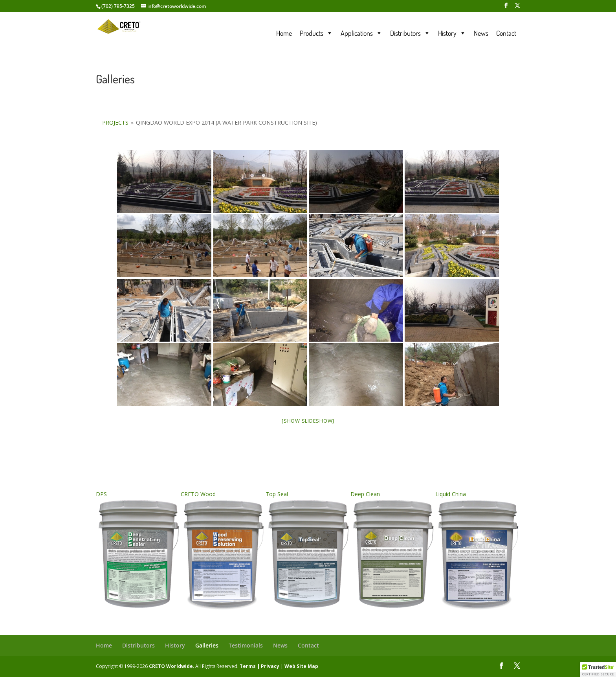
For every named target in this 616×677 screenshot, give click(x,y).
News (481, 33)
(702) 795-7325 (118, 6)
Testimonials (246, 645)
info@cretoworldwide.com (177, 6)
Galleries (207, 645)
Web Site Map (301, 666)
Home (284, 33)
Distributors (410, 33)
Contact (506, 33)
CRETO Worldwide (171, 666)
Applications (361, 33)
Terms (248, 666)
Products (316, 33)
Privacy (270, 666)
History (452, 33)
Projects (115, 122)
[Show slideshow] (308, 421)
